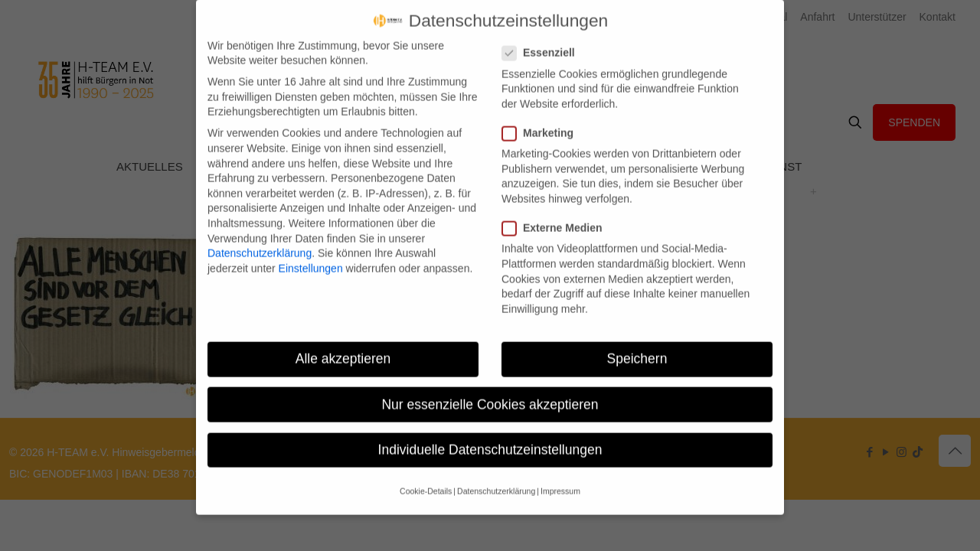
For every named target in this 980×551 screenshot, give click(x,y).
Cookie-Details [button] (426, 479)
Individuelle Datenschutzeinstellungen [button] (490, 437)
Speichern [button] (637, 347)
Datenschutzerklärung (260, 241)
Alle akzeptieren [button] (343, 347)
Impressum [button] (560, 479)
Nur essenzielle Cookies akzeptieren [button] (490, 392)
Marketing (544, 121)
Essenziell (545, 41)
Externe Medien (558, 216)
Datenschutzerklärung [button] (496, 479)
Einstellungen (311, 256)
